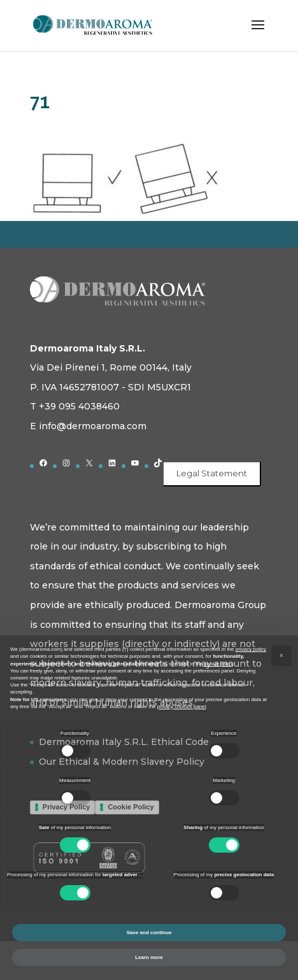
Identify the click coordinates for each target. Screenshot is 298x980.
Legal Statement (212, 473)
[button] (281, 656)
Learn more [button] (149, 957)
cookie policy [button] (219, 664)
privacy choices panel (181, 707)
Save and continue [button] (149, 933)
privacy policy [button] (251, 649)
